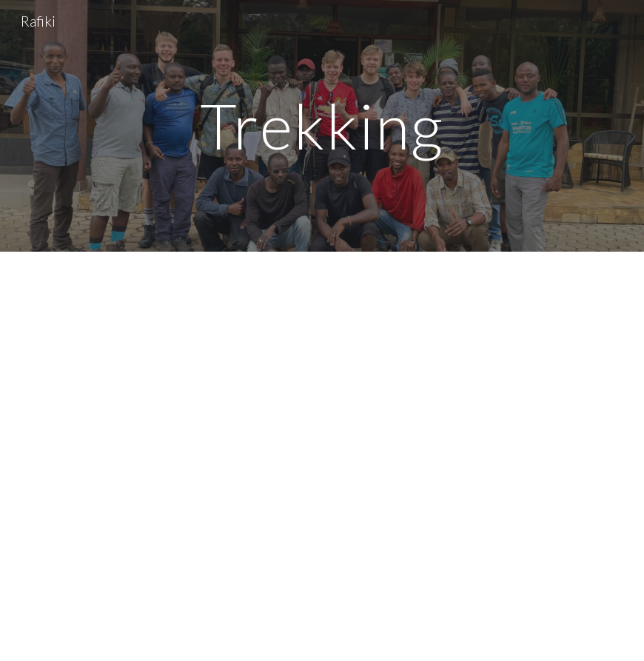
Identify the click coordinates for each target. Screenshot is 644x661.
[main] (322, 125)
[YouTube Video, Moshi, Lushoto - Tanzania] (322, 456)
